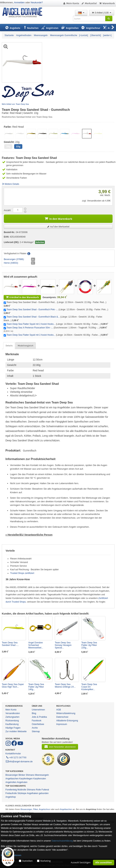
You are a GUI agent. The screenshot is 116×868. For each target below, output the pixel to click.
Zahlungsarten (12, 717)
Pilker (35, 809)
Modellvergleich (25, 346)
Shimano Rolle (34, 790)
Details (9, 346)
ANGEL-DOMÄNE (24, 13)
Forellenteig (11, 790)
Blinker (22, 775)
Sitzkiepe (22, 793)
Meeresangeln (42, 775)
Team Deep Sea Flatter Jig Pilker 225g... (89, 645)
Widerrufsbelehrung (66, 713)
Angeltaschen (12, 779)
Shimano (30, 775)
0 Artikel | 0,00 (102, 13)
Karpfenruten (39, 779)
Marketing (45, 861)
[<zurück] (84, 35)
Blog (34, 713)
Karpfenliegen (26, 779)
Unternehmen (38, 710)
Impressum (62, 724)
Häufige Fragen (13, 728)
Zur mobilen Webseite (16, 731)
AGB (59, 710)
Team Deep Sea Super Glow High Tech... (13, 686)
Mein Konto (71, 3)
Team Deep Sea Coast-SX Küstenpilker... (89, 687)
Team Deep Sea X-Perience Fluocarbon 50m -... (30, 328)
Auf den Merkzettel (58, 227)
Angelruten (22, 782)
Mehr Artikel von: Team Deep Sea (15, 104)
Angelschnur (45, 809)
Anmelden (19, 2)
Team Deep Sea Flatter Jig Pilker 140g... (36, 687)
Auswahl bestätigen (81, 862)
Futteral (45, 790)
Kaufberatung (12, 724)
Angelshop (11, 797)
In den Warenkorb (58, 218)
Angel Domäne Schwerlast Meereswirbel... (36, 645)
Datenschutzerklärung (62, 841)
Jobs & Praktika (39, 717)
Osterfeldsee (38, 724)
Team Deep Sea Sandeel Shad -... (10, 644)
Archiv (35, 728)
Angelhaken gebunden (38, 793)
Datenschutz (62, 717)
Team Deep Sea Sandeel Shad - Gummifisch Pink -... (32, 310)
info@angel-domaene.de (19, 762)
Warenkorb (107, 3)
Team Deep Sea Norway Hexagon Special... (63, 645)
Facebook (37, 721)
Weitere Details (11, 184)
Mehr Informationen (11, 855)
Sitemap (36, 731)
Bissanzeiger (12, 775)
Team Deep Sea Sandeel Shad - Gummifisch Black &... (33, 317)
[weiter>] (107, 35)
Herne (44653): (11, 263)
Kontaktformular (13, 754)
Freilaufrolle (11, 793)
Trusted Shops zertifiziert (22, 573)
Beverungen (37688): (14, 259)
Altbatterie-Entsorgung (67, 721)
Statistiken (27, 861)
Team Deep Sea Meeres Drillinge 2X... (65, 686)
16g (8, 146)
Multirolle (22, 790)
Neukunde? (37, 2)
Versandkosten (13, 713)
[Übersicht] (96, 35)
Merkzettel (89, 3)
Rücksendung (12, 721)
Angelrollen (11, 782)
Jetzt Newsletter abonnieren (60, 747)
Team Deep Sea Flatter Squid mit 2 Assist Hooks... (31, 324)
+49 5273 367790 (16, 757)
